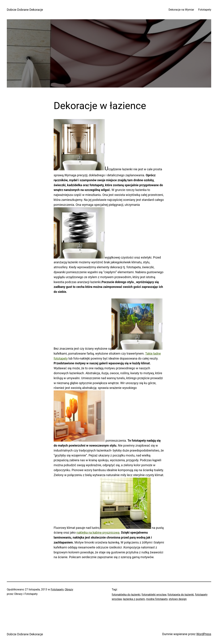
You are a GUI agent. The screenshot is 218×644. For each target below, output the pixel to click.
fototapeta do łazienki (181, 595)
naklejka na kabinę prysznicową (98, 532)
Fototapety (205, 10)
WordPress (204, 634)
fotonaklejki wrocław (154, 595)
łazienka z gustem (134, 599)
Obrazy (69, 589)
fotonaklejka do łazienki (126, 595)
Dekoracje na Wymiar (181, 10)
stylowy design (178, 599)
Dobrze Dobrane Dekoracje (25, 10)
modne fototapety (157, 599)
